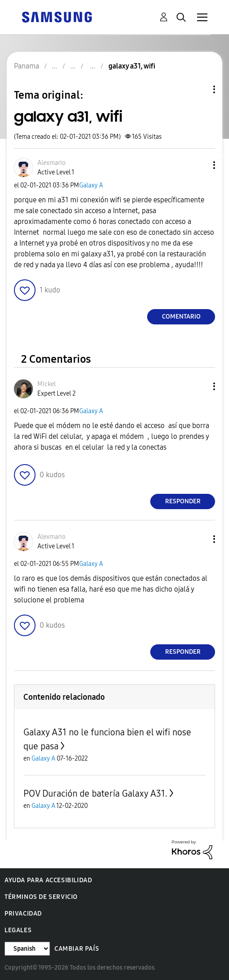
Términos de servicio (41, 897)
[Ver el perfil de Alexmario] (52, 163)
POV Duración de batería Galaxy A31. (95, 793)
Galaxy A (91, 185)
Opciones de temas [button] (199, 89)
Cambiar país (77, 949)
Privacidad (23, 914)
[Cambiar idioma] (27, 949)
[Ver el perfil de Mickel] (47, 384)
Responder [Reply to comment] (183, 501)
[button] (199, 165)
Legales (18, 930)
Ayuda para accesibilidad (48, 880)
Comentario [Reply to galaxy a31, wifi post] (181, 317)
